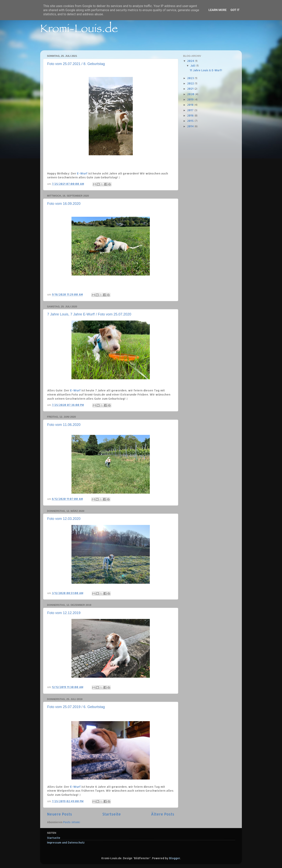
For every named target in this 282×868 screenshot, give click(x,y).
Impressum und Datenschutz (66, 842)
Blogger (175, 858)
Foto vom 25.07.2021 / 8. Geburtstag (76, 64)
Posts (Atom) (72, 822)
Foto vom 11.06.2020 (64, 425)
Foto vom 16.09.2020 (64, 204)
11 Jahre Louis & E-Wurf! (206, 70)
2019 (191, 99)
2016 (191, 115)
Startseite (112, 814)
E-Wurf (82, 173)
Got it (235, 10)
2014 (191, 126)
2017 (191, 110)
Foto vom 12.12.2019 (64, 613)
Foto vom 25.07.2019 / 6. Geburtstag (76, 707)
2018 (191, 105)
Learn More (218, 10)
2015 (191, 121)
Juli (193, 65)
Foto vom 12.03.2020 (64, 519)
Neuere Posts (60, 814)
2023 (191, 78)
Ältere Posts (163, 814)
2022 (191, 83)
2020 (191, 94)
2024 (191, 61)
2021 (191, 89)
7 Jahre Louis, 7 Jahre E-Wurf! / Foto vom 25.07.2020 (89, 314)
